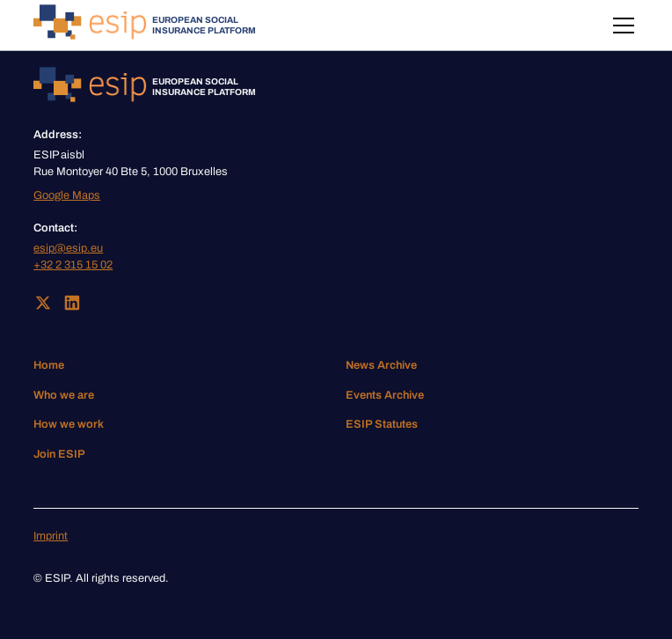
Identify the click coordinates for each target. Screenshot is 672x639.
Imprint (51, 536)
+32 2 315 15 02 (73, 265)
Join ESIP (59, 454)
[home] (145, 25)
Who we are (64, 395)
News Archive (381, 365)
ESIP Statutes (382, 424)
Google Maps (67, 195)
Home (49, 365)
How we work (69, 424)
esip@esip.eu (68, 248)
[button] (621, 26)
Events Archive (385, 395)
